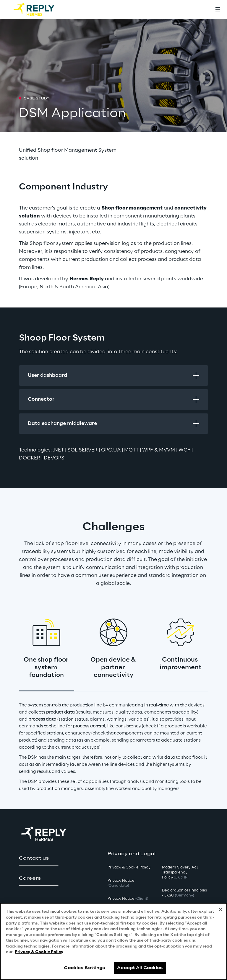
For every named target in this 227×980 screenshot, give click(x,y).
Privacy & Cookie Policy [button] (129, 867)
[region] (113, 941)
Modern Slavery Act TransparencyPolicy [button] (180, 872)
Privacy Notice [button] (121, 883)
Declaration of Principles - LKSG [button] (184, 893)
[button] (39, 858)
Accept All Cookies (140, 968)
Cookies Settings (84, 968)
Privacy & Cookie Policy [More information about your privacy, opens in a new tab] (39, 952)
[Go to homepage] (40, 9)
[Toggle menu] (218, 9)
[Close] (220, 909)
